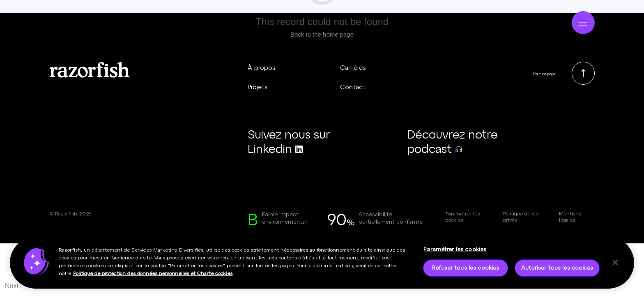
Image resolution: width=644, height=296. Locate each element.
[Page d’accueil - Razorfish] (73, 21)
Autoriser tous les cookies (557, 270)
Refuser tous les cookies (466, 270)
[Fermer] (615, 265)
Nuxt (12, 286)
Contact (353, 87)
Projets (258, 87)
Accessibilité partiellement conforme (391, 218)
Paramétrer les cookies (463, 216)
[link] (583, 73)
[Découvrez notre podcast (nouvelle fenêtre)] (461, 141)
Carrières (353, 67)
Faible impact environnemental (284, 218)
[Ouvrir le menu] (583, 21)
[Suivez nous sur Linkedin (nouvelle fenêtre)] (302, 141)
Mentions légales (570, 216)
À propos (262, 67)
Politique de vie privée (521, 216)
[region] (322, 265)
